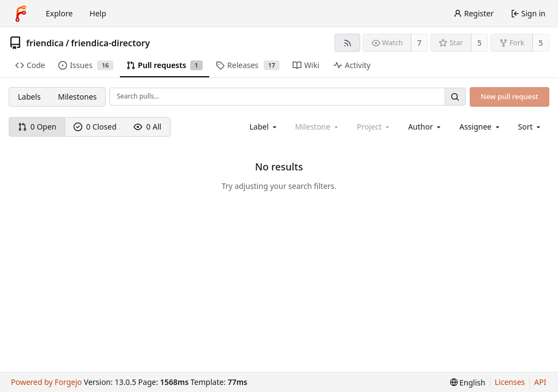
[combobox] (264, 127)
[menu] (530, 127)
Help (98, 13)
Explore (59, 13)
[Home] (21, 14)
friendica (45, 43)
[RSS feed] (347, 43)
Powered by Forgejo (46, 382)
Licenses (510, 382)
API (540, 382)
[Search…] (455, 97)
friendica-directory (110, 43)
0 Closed (95, 127)
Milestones (77, 97)
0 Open (37, 127)
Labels (29, 97)
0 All (147, 127)
